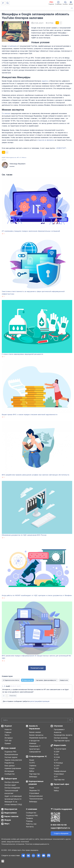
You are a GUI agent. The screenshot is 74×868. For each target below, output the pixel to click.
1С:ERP (57, 752)
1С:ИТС (32, 763)
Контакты (30, 827)
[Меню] (3, 3)
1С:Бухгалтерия (60, 749)
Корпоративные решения (36, 783)
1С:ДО (56, 768)
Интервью (9, 738)
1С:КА (56, 754)
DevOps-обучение (12, 782)
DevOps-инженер (61, 738)
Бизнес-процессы (36, 735)
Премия (8, 743)
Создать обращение (61, 833)
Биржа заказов (11, 816)
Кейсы (32, 771)
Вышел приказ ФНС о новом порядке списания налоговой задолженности (30, 415)
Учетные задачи (11, 757)
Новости (8, 729)
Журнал (8, 726)
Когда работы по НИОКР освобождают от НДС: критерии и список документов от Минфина (37, 595)
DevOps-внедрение (12, 788)
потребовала (12, 46)
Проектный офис (61, 784)
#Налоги (24, 158)
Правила (29, 818)
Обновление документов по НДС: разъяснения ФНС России (24, 535)
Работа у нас (31, 824)
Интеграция (9, 771)
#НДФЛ (4, 158)
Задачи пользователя (13, 760)
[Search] (37, 720)
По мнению (6, 113)
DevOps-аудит (10, 785)
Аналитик (58, 732)
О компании (32, 809)
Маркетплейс (60, 745)
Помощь (29, 821)
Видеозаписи (10, 813)
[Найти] (70, 720)
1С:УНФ (57, 757)
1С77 (56, 777)
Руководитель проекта (63, 735)
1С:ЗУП (57, 766)
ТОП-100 (8, 741)
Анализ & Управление (34, 727)
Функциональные (11, 754)
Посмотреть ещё (37, 668)
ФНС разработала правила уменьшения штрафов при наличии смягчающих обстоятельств (36, 475)
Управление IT (35, 746)
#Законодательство (11, 158)
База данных (10, 766)
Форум (8, 820)
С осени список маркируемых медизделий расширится (22, 354)
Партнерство (35, 774)
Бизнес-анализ (35, 732)
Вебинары (33, 777)
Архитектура (34, 749)
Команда (33, 743)
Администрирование (13, 768)
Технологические (36, 799)
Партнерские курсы (62, 741)
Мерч (7, 824)
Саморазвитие (35, 752)
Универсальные (60, 771)
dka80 (13, 686)
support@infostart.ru (60, 828)
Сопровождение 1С (38, 756)
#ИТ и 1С (19, 158)
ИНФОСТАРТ (61, 148)
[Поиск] (8, 3)
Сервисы (33, 766)
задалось (45, 81)
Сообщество (10, 774)
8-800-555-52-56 (59, 825)
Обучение (58, 726)
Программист (59, 729)
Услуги (32, 768)
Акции (32, 760)
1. (3, 686)
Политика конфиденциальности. (37, 844)
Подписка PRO (10, 752)
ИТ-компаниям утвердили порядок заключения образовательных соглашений (31, 231)
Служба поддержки (63, 809)
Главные (8, 732)
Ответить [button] (13, 696)
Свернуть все (64, 680)
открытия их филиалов (45, 140)
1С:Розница (58, 763)
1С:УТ (56, 760)
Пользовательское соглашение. (13, 844)
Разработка (9, 763)
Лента (7, 735)
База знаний (10, 748)
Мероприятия (11, 809)
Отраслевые (34, 793)
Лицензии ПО (35, 790)
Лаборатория (11, 779)
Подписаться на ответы (11, 680)
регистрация (35, 701)
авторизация (45, 701)
